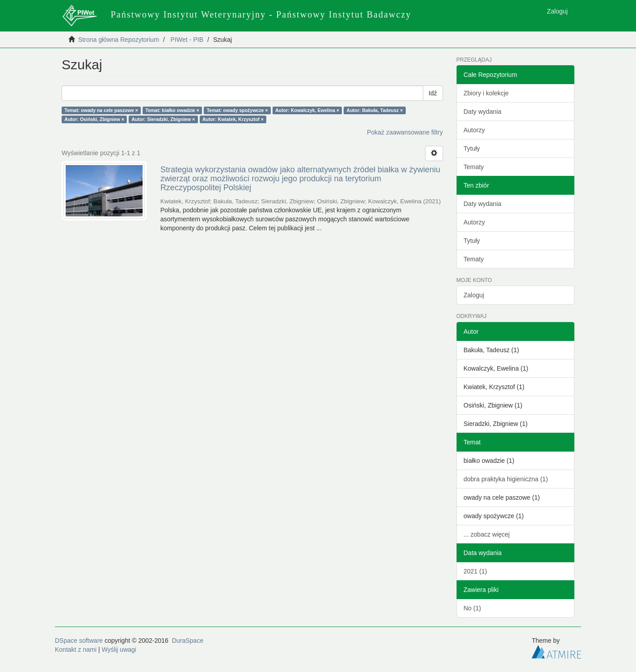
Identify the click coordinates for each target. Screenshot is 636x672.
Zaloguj (474, 295)
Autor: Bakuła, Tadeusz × (375, 110)
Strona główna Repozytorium (119, 40)
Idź (433, 93)
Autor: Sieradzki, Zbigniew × (163, 119)
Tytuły (472, 148)
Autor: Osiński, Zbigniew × (94, 119)
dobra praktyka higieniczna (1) (506, 479)
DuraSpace (188, 641)
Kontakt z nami (76, 650)
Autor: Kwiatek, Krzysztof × (233, 119)
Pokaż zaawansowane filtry (405, 132)
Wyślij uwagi (119, 650)
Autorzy (474, 130)
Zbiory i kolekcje (486, 93)
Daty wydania (483, 112)
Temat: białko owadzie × (172, 110)
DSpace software (79, 641)
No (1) (473, 608)
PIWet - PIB (187, 40)
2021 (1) (475, 571)
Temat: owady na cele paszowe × (101, 110)
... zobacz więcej (487, 534)
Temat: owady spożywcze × (237, 110)
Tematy (474, 167)
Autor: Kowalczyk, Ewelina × (307, 110)
